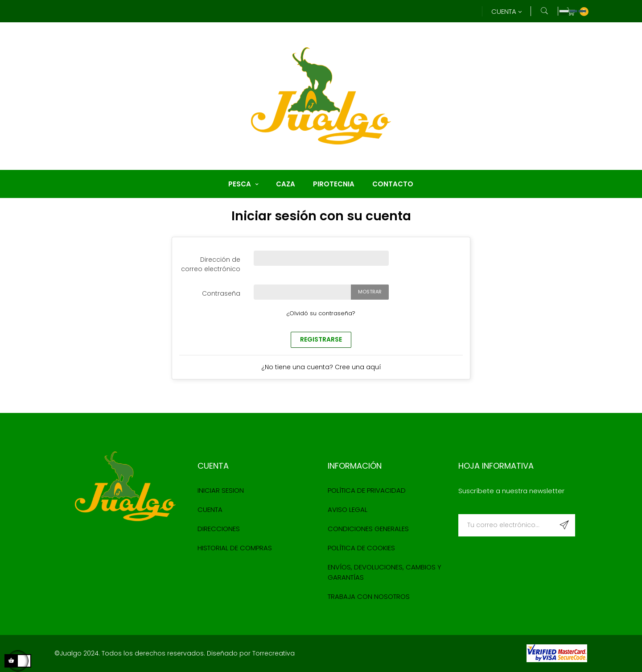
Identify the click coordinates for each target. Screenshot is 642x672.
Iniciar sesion (221, 490)
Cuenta (210, 509)
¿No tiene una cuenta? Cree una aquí (321, 367)
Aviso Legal (348, 509)
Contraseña (221, 293)
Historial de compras (235, 548)
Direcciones (219, 529)
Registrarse (321, 339)
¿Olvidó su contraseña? (321, 313)
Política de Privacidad (367, 490)
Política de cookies (361, 548)
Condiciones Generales (368, 529)
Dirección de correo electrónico (211, 264)
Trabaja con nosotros (369, 596)
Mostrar (370, 292)
